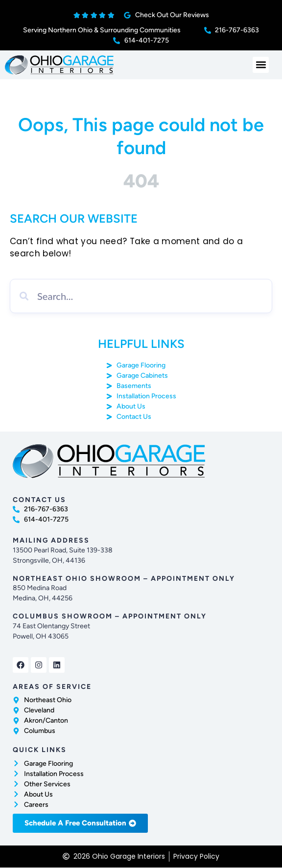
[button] (261, 65)
